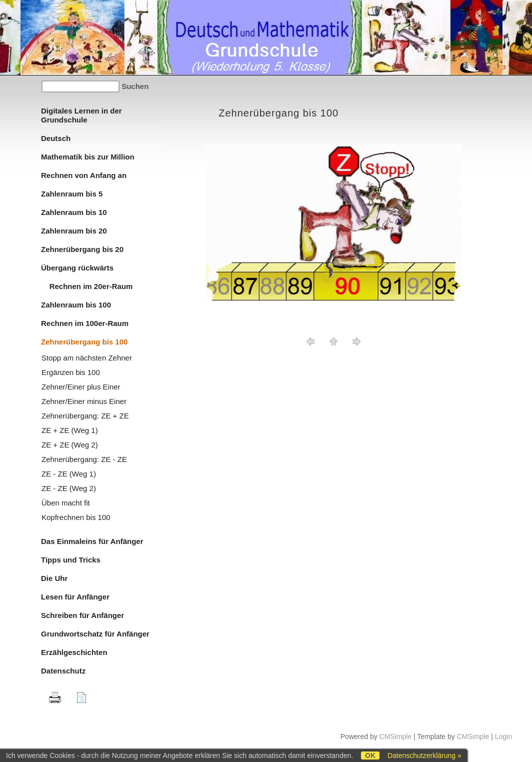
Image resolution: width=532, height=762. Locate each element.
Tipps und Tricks (71, 560)
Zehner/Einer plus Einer (81, 387)
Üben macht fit (66, 503)
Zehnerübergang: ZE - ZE (84, 459)
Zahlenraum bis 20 (74, 231)
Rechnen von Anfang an (84, 175)
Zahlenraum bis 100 (76, 305)
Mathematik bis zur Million (88, 157)
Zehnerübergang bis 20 (82, 249)
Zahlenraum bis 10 (74, 212)
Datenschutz (63, 671)
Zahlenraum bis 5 (72, 194)
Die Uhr (54, 578)
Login (503, 736)
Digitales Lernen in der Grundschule (81, 115)
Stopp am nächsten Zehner (87, 358)
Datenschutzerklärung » (424, 755)
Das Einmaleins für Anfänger (92, 541)
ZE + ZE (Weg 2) (70, 445)
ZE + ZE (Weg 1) (70, 430)
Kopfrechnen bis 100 (76, 517)
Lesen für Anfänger (75, 597)
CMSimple (396, 736)
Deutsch (56, 138)
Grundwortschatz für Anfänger (95, 634)
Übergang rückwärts (77, 268)
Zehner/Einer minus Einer (84, 401)
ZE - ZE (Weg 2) (69, 488)
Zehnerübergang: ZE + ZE (85, 416)
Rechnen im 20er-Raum (87, 286)
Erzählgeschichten (74, 652)
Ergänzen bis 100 (71, 372)
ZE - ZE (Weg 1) (69, 474)
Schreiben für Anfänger (82, 615)
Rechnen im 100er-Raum (85, 323)
